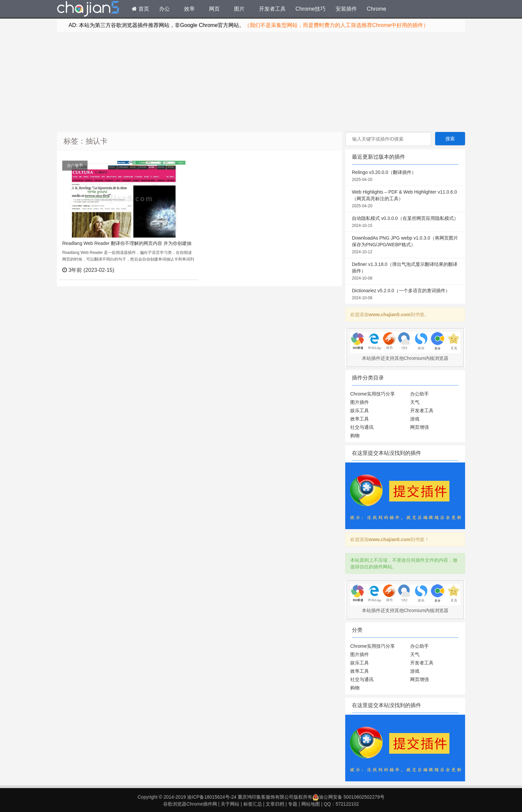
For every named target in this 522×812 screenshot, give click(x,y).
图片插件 (360, 402)
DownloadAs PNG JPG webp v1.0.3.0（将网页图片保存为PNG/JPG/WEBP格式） (405, 245)
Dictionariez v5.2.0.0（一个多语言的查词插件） (405, 295)
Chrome (377, 9)
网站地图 (311, 804)
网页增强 (419, 427)
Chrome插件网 (88, 10)
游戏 (415, 419)
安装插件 (346, 9)
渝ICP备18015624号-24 (212, 797)
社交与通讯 (362, 427)
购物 (355, 435)
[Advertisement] (261, 82)
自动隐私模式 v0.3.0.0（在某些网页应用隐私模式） (405, 222)
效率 (189, 9)
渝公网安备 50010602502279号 (348, 797)
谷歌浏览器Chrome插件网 (190, 804)
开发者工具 (272, 9)
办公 (164, 9)
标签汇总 (253, 804)
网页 (214, 9)
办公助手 (75, 166)
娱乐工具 (360, 410)
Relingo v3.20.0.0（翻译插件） (405, 176)
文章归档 (275, 804)
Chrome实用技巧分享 (373, 394)
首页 (140, 9)
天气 (415, 402)
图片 (239, 9)
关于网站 (230, 804)
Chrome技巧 (311, 9)
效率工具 (360, 419)
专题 (293, 804)
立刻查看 (180, 270)
